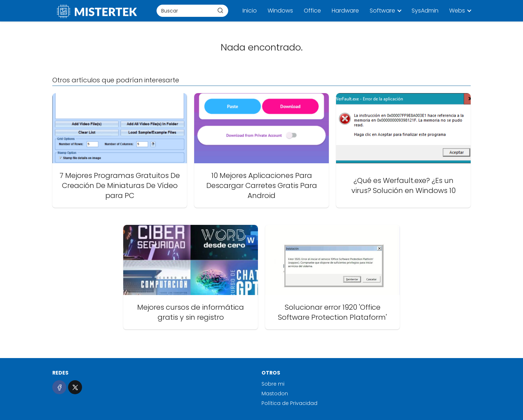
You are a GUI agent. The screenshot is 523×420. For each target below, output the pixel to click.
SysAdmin (425, 11)
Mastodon (275, 394)
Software (382, 11)
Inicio (250, 11)
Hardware (345, 11)
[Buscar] (220, 10)
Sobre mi (273, 384)
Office (312, 11)
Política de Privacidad (289, 403)
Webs (457, 11)
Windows (280, 11)
